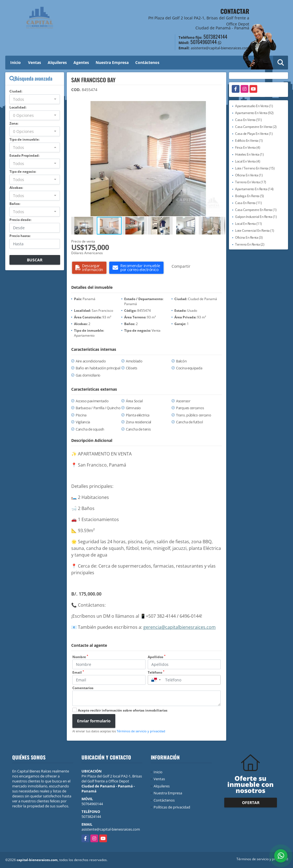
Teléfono (156, 672)
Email (78, 672)
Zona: (14, 123)
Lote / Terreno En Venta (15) (255, 168)
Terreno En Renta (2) (250, 244)
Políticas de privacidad (172, 807)
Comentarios (83, 688)
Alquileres (57, 62)
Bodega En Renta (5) (249, 196)
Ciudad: (16, 91)
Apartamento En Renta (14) (254, 189)
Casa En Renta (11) (248, 203)
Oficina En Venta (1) (249, 175)
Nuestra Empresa (112, 62)
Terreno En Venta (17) (251, 182)
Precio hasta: (20, 236)
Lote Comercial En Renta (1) (255, 230)
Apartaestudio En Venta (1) (254, 106)
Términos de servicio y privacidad (141, 731)
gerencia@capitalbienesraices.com (179, 627)
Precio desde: (20, 220)
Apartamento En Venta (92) (254, 113)
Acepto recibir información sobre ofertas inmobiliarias (123, 710)
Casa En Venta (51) (248, 120)
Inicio (16, 62)
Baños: (15, 204)
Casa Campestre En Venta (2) (256, 127)
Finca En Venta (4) (248, 147)
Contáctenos (147, 62)
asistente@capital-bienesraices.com (111, 829)
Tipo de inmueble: (24, 139)
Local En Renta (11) (249, 224)
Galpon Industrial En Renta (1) (256, 217)
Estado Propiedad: (24, 155)
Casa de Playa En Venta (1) (254, 134)
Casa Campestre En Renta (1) (256, 210)
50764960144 (204, 42)
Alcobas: (16, 188)
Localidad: (18, 107)
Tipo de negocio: (23, 172)
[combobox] (35, 99)
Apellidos (157, 657)
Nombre (80, 657)
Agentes (81, 62)
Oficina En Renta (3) (249, 237)
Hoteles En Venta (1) (249, 154)
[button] (220, 106)
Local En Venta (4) (248, 161)
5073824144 (215, 37)
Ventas (35, 62)
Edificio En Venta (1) (249, 141)
